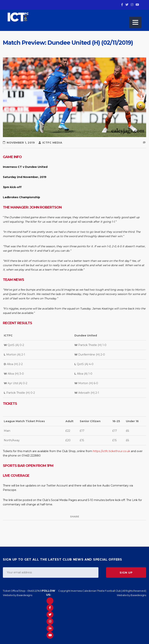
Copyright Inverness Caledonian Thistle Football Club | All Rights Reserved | (102, 591)
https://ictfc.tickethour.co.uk (112, 451)
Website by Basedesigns (18, 595)
